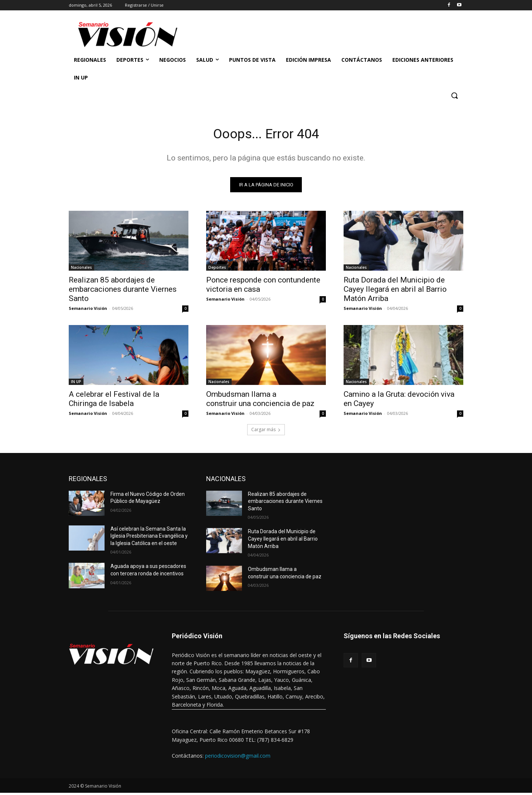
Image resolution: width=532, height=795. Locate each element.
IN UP (76, 384)
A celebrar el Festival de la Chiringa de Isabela (114, 401)
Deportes (217, 270)
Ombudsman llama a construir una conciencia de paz (260, 401)
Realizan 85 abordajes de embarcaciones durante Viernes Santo (123, 291)
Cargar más (266, 432)
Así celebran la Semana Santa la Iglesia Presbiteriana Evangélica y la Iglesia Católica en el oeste (149, 538)
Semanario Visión (88, 310)
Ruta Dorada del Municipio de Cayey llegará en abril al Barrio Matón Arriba (395, 291)
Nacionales (81, 270)
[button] (454, 95)
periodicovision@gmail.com (238, 758)
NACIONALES (226, 481)
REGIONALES (88, 481)
